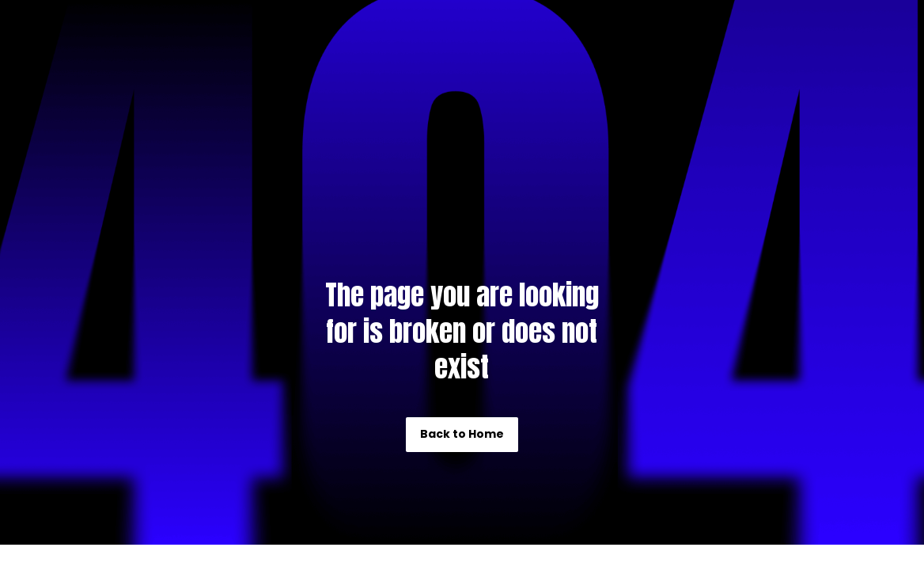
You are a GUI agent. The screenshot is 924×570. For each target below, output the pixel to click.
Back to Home (462, 434)
